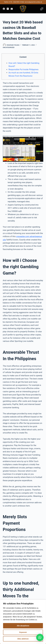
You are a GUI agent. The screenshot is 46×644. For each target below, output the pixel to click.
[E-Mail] (12, 9)
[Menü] (42, 9)
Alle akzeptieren (23, 626)
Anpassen (23, 632)
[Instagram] (8, 9)
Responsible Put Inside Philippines (24, 69)
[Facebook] (4, 9)
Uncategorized (9, 47)
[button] (40, 637)
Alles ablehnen (23, 639)
